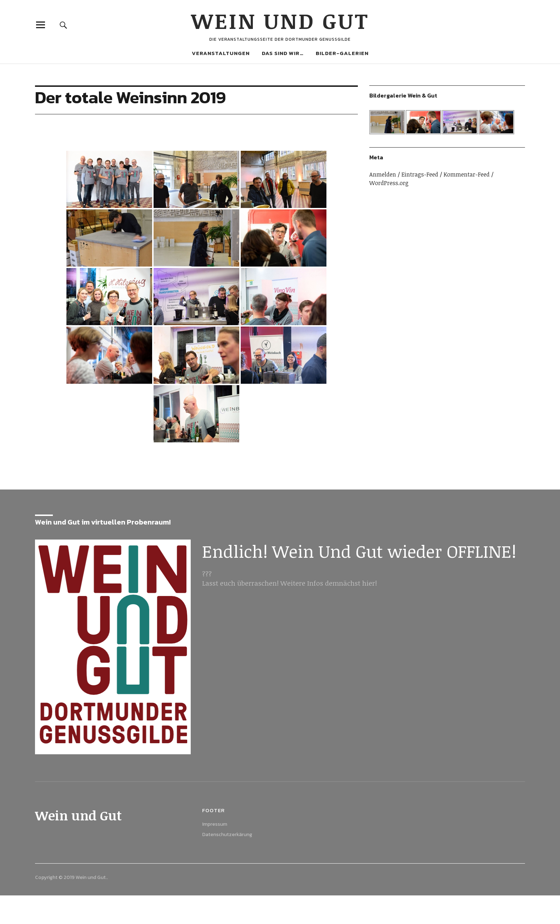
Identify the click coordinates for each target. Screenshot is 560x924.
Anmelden (383, 174)
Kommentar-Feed (467, 174)
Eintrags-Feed (420, 174)
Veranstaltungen (221, 53)
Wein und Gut (280, 20)
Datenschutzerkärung (227, 834)
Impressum (215, 824)
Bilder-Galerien (342, 53)
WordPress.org (389, 183)
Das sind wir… (283, 53)
